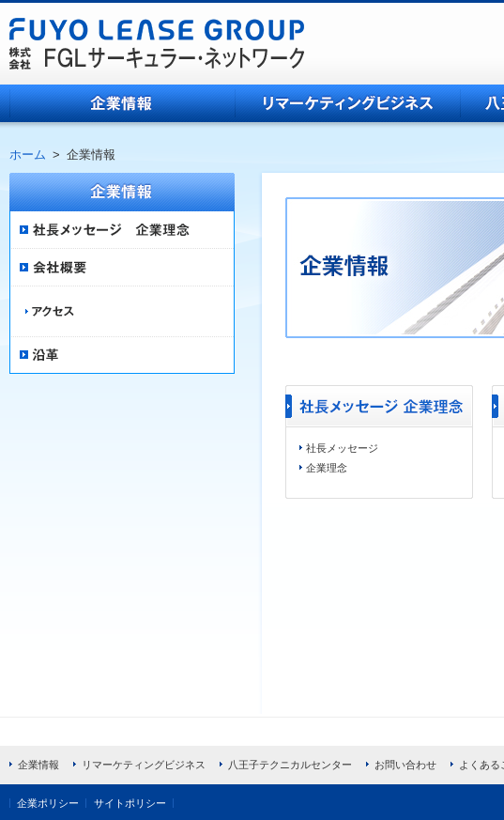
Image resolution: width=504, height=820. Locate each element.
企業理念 (327, 468)
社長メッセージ (342, 448)
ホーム (28, 155)
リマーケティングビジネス (347, 103)
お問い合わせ (405, 765)
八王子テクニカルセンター (290, 765)
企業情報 (122, 103)
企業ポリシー (48, 803)
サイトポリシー (130, 803)
